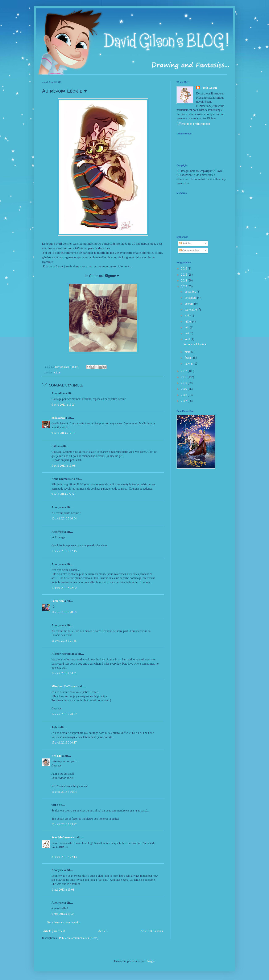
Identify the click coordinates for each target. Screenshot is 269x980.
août (187, 315)
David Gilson (209, 88)
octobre (189, 304)
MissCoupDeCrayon (64, 686)
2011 (184, 377)
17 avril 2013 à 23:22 (64, 824)
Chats (57, 373)
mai (187, 333)
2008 (185, 395)
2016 (185, 269)
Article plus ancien (152, 931)
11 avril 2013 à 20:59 (64, 612)
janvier (189, 364)
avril (188, 339)
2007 (185, 401)
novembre (191, 298)
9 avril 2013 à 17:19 (63, 433)
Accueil (103, 931)
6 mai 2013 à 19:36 (63, 914)
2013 (185, 286)
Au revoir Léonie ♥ (195, 344)
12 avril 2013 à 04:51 (64, 673)
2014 (185, 281)
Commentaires (189, 250)
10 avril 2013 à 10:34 (64, 519)
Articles (185, 243)
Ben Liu (57, 756)
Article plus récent (54, 931)
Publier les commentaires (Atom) (79, 938)
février (189, 358)
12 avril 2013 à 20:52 (64, 714)
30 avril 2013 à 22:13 (64, 857)
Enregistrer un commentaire (64, 922)
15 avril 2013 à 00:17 (64, 743)
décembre (191, 292)
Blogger (150, 961)
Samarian (58, 601)
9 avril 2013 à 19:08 (63, 466)
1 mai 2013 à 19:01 (63, 890)
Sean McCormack (63, 837)
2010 (185, 383)
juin (187, 327)
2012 (185, 371)
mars (188, 352)
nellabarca (58, 418)
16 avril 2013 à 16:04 (64, 792)
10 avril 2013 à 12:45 (64, 551)
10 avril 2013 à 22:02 (64, 588)
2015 (185, 275)
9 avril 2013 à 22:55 (63, 494)
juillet (188, 322)
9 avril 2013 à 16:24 (63, 405)
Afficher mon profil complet (193, 124)
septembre (191, 310)
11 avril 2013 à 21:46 (64, 641)
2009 (185, 389)
